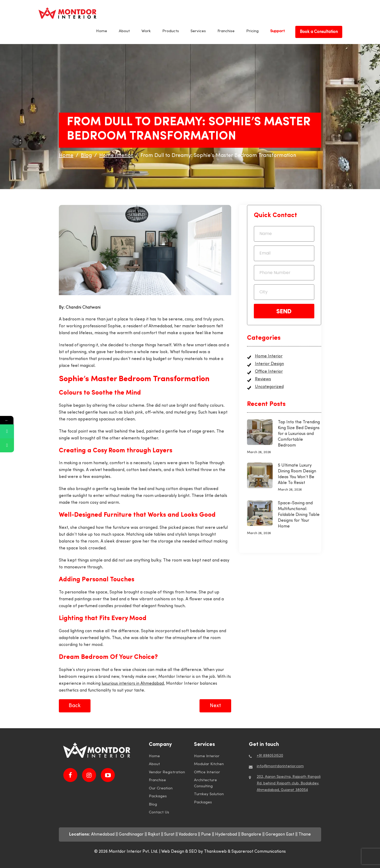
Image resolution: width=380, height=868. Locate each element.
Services (198, 31)
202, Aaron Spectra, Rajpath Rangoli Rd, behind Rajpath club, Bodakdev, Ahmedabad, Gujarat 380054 (289, 783)
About (124, 31)
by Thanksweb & (215, 852)
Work (146, 31)
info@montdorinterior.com (280, 766)
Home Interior (269, 356)
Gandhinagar (131, 835)
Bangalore (251, 835)
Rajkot (154, 835)
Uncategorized (269, 387)
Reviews (263, 379)
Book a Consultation (319, 32)
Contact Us (159, 812)
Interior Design (269, 364)
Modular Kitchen (209, 764)
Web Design (173, 852)
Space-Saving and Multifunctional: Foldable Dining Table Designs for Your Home (299, 515)
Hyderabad (226, 835)
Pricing (252, 31)
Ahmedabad (103, 835)
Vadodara (188, 835)
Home (102, 31)
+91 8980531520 (270, 756)
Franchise (226, 31)
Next (215, 706)
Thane (305, 835)
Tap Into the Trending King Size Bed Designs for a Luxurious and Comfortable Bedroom (299, 434)
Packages (158, 796)
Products (171, 31)
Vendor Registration (167, 772)
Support (277, 31)
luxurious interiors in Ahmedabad (133, 684)
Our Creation (161, 788)
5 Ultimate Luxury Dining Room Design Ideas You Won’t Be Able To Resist (297, 474)
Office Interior (269, 372)
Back (75, 706)
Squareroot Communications (259, 852)
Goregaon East (280, 835)
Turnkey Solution (209, 794)
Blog (153, 805)
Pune (206, 835)
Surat (169, 835)
